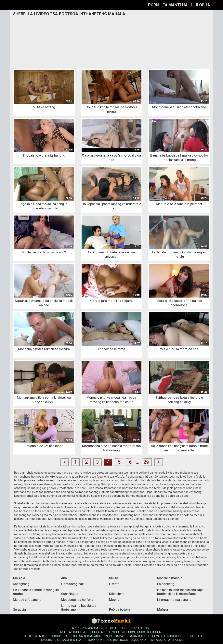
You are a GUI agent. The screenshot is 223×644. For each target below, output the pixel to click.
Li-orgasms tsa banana (174, 600)
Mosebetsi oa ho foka (77, 600)
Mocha (114, 600)
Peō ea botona (120, 609)
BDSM (114, 578)
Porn (153, 5)
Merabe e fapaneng (27, 600)
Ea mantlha (175, 5)
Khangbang (21, 584)
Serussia (19, 609)
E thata (114, 584)
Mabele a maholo (170, 578)
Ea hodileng (166, 584)
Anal (64, 578)
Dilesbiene (117, 594)
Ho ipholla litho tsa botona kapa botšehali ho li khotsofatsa (180, 592)
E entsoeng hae (72, 584)
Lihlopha (201, 5)
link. (180, 640)
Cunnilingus (70, 594)
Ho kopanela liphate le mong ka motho (36, 592)
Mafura (163, 609)
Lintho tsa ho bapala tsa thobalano (79, 608)
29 (146, 462)
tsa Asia (19, 578)
